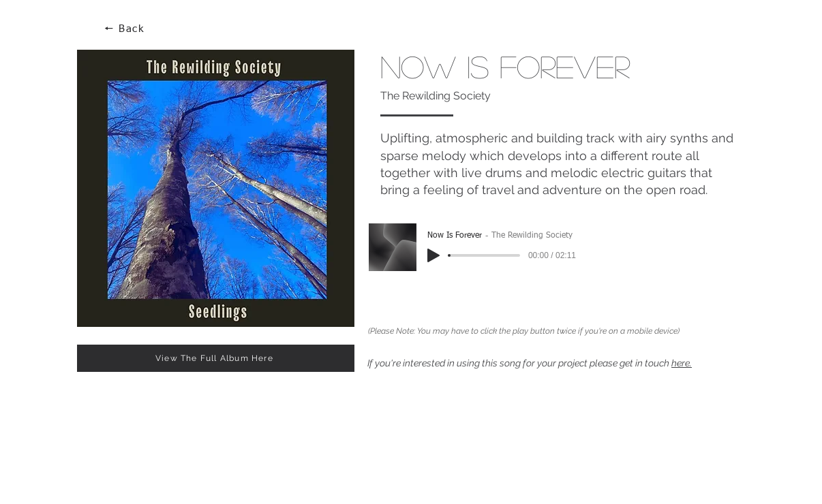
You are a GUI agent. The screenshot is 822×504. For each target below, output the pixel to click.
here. (682, 363)
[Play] (433, 255)
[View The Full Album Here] (216, 358)
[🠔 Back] (125, 29)
